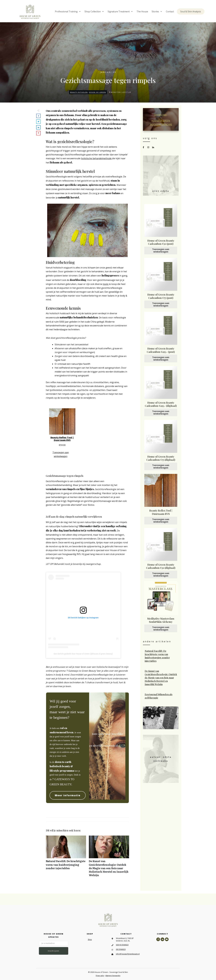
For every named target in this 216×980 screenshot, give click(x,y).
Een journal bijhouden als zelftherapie (161, 696)
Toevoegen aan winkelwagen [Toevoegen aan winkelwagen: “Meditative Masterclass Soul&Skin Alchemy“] (161, 628)
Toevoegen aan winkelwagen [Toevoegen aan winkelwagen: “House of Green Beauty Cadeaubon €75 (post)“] (161, 304)
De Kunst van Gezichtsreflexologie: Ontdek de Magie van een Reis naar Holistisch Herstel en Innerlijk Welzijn (109, 858)
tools (106, 284)
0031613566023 (122, 945)
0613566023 (121, 949)
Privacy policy (100, 976)
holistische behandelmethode (97, 158)
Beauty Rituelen (79, 92)
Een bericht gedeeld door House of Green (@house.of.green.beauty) (83, 654)
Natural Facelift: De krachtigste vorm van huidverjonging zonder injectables (66, 858)
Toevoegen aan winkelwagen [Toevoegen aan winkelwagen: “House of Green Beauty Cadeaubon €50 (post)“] (161, 250)
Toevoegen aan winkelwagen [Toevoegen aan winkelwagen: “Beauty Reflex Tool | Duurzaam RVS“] (61, 454)
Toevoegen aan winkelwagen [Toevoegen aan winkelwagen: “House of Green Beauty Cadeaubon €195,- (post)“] (161, 358)
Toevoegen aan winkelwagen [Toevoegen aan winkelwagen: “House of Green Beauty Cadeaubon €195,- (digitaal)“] (161, 412)
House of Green (97, 92)
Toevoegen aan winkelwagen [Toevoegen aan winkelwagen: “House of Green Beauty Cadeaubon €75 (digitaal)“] (161, 466)
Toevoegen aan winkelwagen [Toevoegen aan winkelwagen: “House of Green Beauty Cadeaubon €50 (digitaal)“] (161, 574)
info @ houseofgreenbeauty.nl (128, 954)
